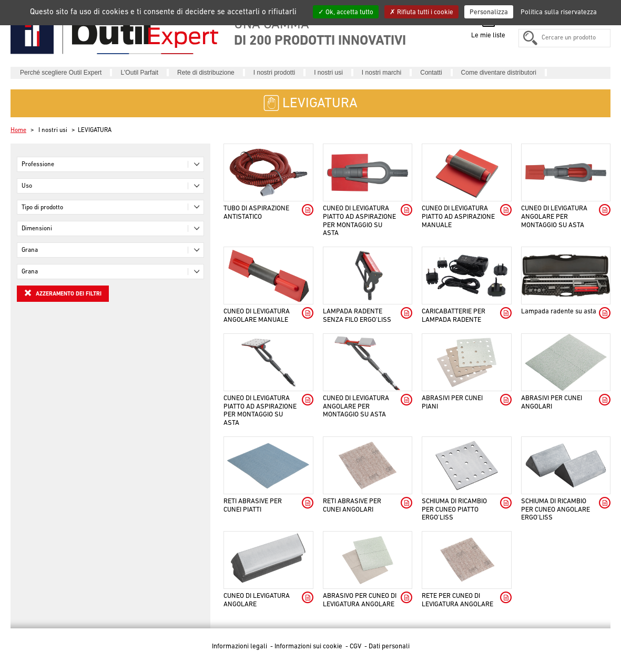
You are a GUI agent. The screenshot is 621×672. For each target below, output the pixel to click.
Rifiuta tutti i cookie (421, 12)
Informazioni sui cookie (309, 646)
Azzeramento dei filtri (63, 293)
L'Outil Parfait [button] (139, 73)
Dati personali (389, 646)
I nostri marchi (381, 73)
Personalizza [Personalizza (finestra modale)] (489, 12)
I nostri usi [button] (328, 73)
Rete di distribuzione (206, 73)
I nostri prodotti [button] (274, 73)
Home (18, 130)
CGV (356, 646)
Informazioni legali (240, 646)
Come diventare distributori (499, 73)
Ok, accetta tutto (346, 12)
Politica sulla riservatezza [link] (559, 12)
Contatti (431, 73)
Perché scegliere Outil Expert (61, 73)
